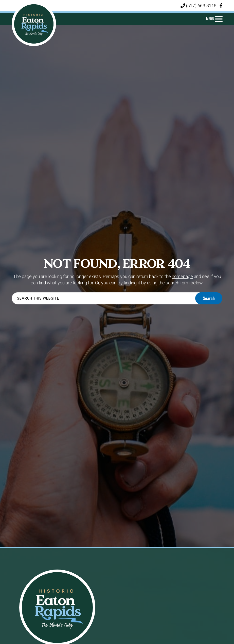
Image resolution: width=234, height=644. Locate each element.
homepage (182, 276)
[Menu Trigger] (214, 18)
